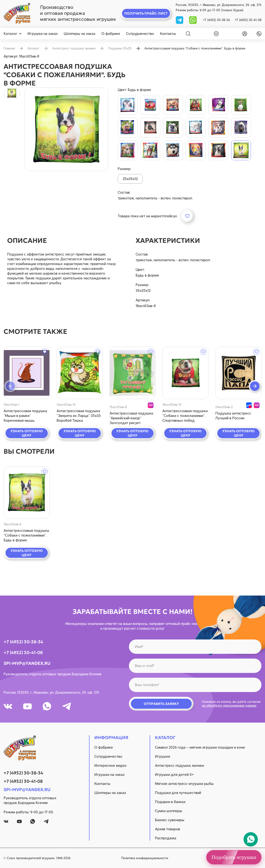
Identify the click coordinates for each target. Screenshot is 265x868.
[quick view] (27, 373)
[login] (244, 34)
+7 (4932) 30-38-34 (216, 20)
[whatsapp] (193, 20)
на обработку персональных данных (229, 706)
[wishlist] (215, 34)
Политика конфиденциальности (145, 858)
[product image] (66, 129)
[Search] (188, 34)
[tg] (180, 20)
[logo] (17, 13)
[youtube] (27, 706)
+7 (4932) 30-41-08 (248, 20)
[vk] (8, 706)
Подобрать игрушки (234, 857)
